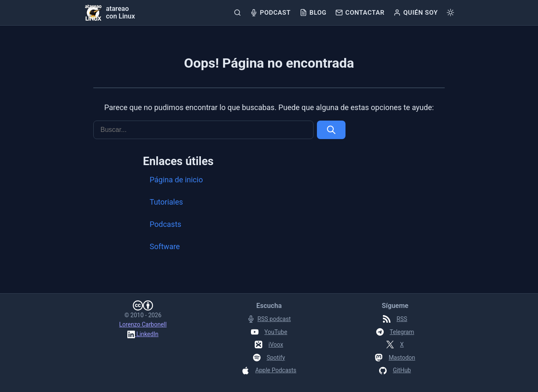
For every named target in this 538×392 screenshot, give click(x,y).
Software (165, 246)
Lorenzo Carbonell (143, 324)
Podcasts (165, 224)
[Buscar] (237, 13)
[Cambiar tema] (450, 13)
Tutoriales (166, 202)
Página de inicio (176, 180)
